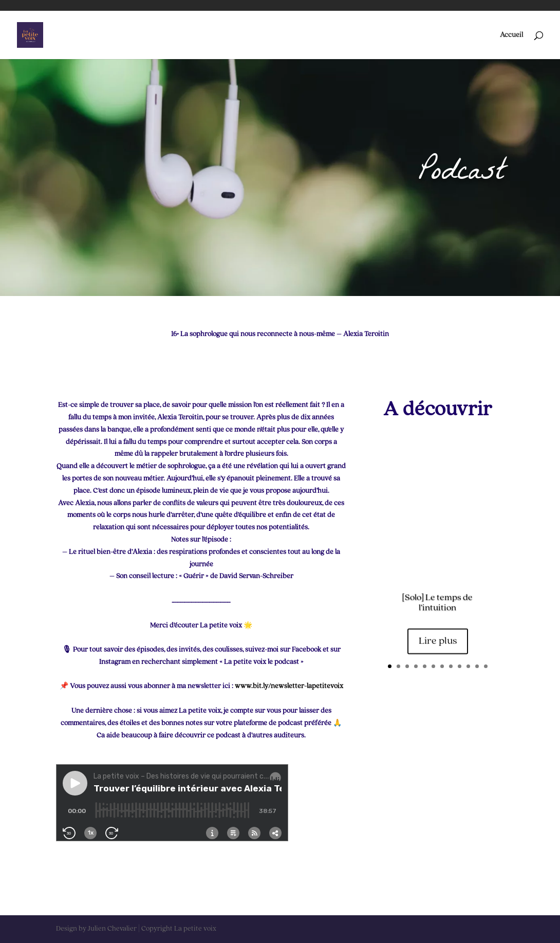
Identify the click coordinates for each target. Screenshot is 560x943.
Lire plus (438, 642)
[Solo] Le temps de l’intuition (437, 603)
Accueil (511, 35)
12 (486, 666)
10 (468, 666)
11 (477, 666)
